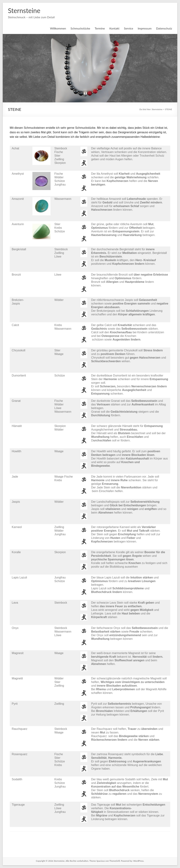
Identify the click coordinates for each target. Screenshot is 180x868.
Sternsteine (24, 10)
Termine (100, 28)
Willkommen (58, 28)
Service (129, 28)
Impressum (145, 28)
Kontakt (114, 28)
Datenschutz (164, 28)
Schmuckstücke (80, 28)
